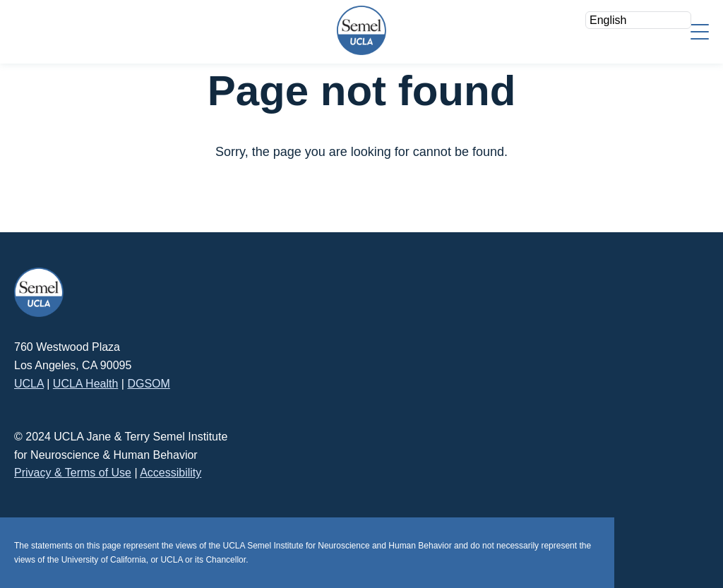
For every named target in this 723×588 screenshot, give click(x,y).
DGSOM (148, 384)
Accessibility (171, 473)
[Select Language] (638, 20)
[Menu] (700, 31)
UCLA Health (86, 384)
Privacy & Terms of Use (73, 473)
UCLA (29, 384)
